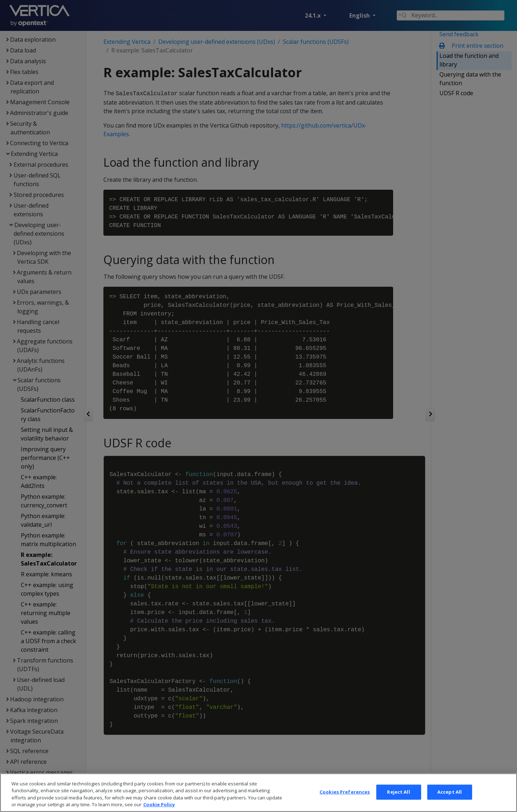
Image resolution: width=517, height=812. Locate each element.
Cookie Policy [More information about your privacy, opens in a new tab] (159, 804)
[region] (258, 793)
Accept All (450, 792)
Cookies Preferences (345, 792)
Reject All (398, 792)
